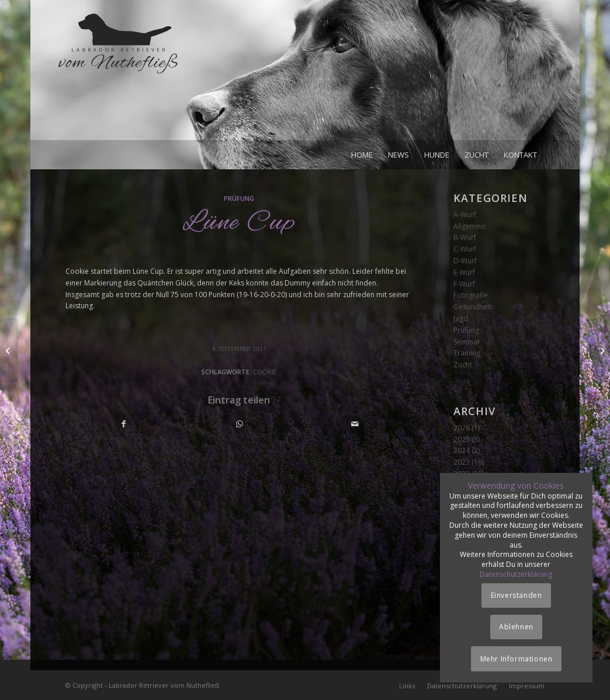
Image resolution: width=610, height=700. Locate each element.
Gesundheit (472, 307)
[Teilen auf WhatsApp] (239, 424)
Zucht (463, 365)
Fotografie (471, 295)
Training (467, 353)
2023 (462, 462)
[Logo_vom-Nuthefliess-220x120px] (118, 76)
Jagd (461, 318)
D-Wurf (465, 261)
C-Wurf (465, 249)
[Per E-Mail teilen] (355, 424)
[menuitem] (362, 155)
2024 (462, 450)
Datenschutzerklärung (516, 574)
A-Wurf (465, 215)
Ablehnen (516, 627)
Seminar (467, 342)
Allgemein (470, 226)
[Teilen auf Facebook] (124, 424)
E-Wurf (464, 272)
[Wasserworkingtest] (9, 350)
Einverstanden (517, 595)
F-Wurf (464, 284)
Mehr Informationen (517, 659)
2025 (462, 439)
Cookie (265, 372)
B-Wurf (465, 237)
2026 (462, 428)
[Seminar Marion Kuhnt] (601, 350)
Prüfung (239, 198)
